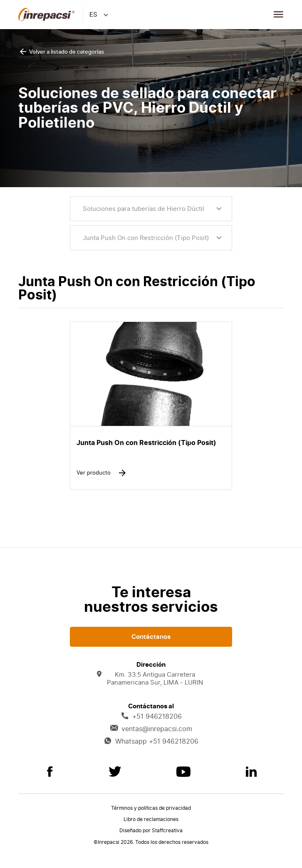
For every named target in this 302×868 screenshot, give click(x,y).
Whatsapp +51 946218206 (151, 742)
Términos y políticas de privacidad (151, 808)
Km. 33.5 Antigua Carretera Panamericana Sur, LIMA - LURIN (150, 679)
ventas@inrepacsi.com (151, 729)
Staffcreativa (167, 831)
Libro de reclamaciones (151, 819)
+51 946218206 (151, 717)
